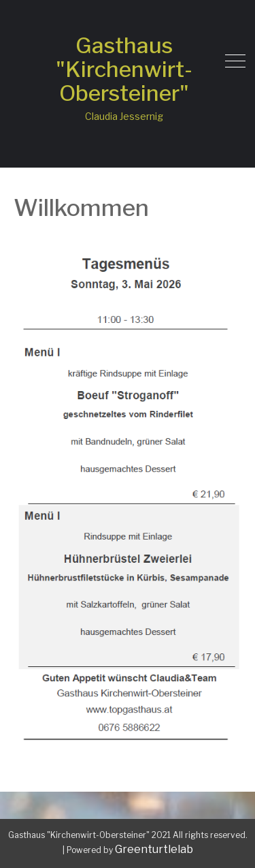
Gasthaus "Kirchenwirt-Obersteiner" (124, 69)
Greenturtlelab (154, 849)
